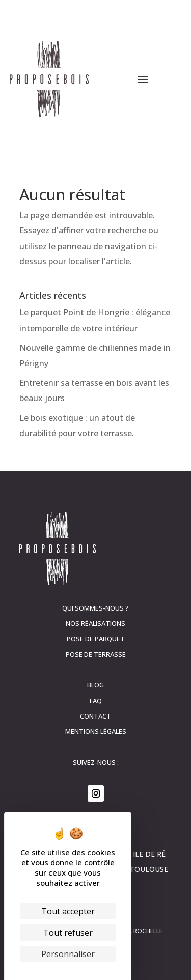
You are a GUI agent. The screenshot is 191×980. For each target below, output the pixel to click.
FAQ (96, 701)
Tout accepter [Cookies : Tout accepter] (68, 911)
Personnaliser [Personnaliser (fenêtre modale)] (68, 954)
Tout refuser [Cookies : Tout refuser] (68, 933)
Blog (95, 685)
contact (95, 716)
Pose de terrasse (96, 654)
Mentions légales (96, 731)
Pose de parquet (96, 639)
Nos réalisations (95, 623)
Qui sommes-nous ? (95, 608)
